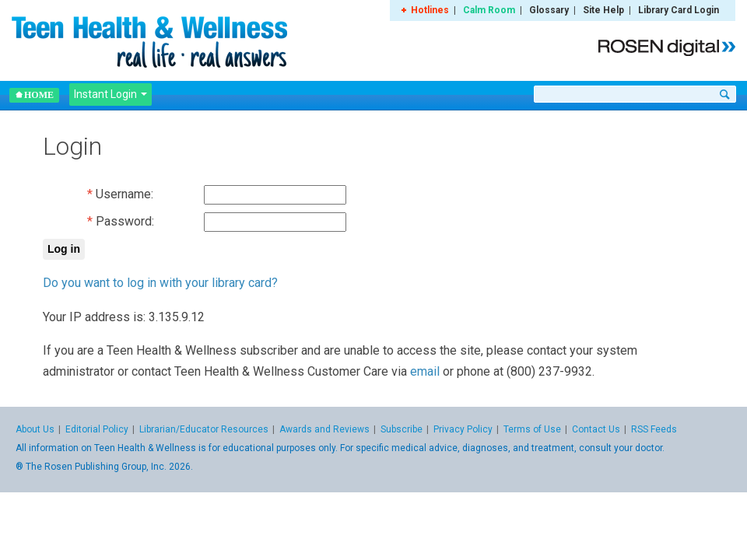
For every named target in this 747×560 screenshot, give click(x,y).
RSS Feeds (654, 429)
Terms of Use (532, 429)
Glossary (549, 10)
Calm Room (489, 10)
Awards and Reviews (324, 429)
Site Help (603, 10)
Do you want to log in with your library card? (160, 283)
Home (34, 95)
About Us (35, 429)
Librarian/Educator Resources (204, 429)
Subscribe (402, 429)
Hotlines (430, 10)
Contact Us (596, 429)
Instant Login (110, 94)
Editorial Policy (97, 429)
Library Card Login (679, 10)
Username (123, 194)
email (425, 371)
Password (124, 221)
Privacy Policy (463, 429)
